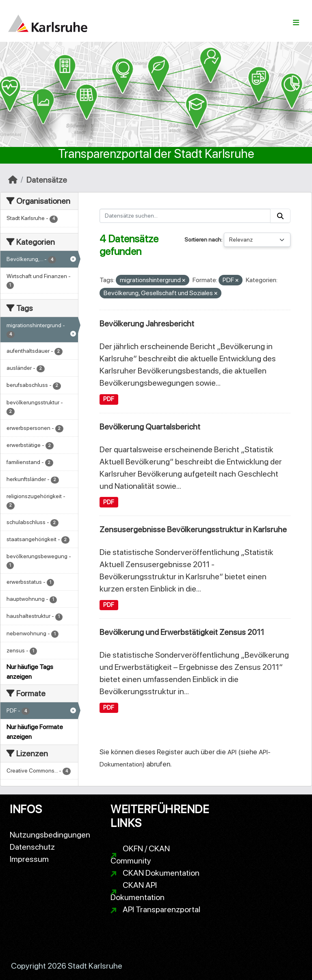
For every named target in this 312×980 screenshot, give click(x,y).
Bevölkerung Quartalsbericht (150, 427)
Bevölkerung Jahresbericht (147, 324)
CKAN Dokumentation (161, 873)
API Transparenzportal (161, 909)
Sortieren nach (203, 240)
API (232, 752)
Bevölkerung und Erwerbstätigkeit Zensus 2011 (182, 632)
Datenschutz (32, 847)
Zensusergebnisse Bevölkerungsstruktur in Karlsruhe (193, 529)
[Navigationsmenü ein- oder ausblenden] (296, 23)
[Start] (13, 180)
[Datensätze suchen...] (185, 216)
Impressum (29, 859)
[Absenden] (280, 216)
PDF (109, 399)
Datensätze (47, 180)
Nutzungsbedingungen (50, 835)
